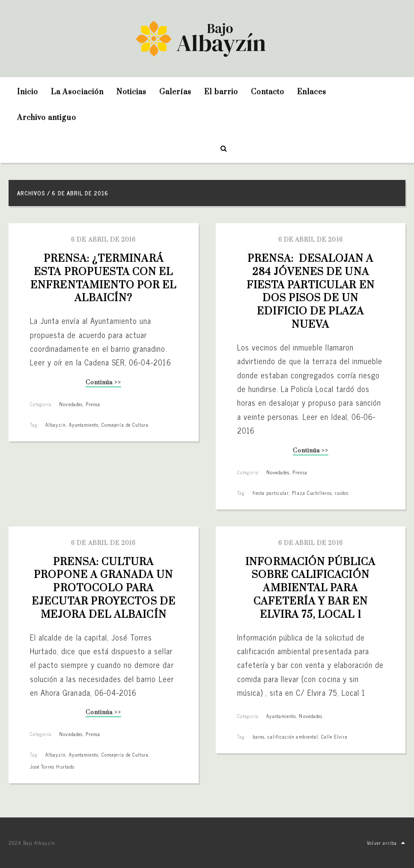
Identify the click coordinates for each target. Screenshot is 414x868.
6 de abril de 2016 (103, 240)
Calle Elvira (334, 736)
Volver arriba (386, 843)
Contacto (268, 92)
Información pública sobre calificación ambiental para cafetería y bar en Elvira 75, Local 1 (312, 588)
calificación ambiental (293, 736)
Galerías (175, 92)
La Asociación (77, 92)
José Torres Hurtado (52, 766)
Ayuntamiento (84, 425)
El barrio (221, 92)
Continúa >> (103, 383)
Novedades (71, 404)
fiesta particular (271, 493)
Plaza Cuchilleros (312, 493)
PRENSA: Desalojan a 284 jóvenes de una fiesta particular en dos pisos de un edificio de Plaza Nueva (312, 292)
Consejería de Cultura (125, 425)
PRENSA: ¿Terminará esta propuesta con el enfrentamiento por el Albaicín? (105, 278)
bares (259, 736)
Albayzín (55, 425)
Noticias (131, 92)
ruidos (342, 493)
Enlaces (312, 92)
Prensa (93, 404)
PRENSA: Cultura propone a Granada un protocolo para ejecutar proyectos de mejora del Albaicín (105, 588)
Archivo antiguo (47, 118)
